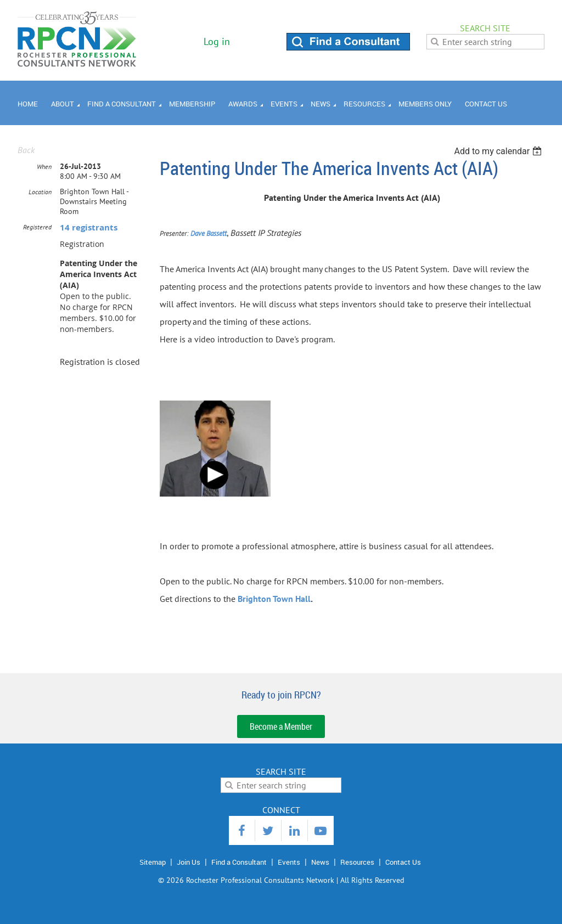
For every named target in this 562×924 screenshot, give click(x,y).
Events (289, 862)
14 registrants (89, 227)
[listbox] (499, 151)
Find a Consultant (239, 862)
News (320, 862)
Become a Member (281, 726)
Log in (217, 41)
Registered (37, 227)
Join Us (189, 862)
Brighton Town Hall (274, 599)
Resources (357, 862)
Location (40, 192)
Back (26, 150)
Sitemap (153, 862)
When (44, 167)
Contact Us (403, 862)
